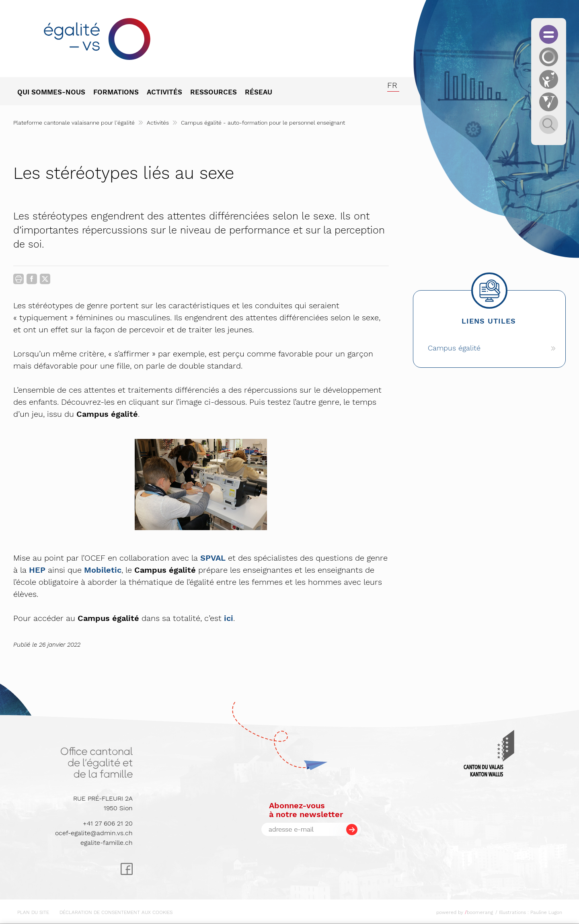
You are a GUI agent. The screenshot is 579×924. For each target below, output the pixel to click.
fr (392, 85)
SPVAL (213, 558)
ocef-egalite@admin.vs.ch (94, 833)
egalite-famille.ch (107, 843)
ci (230, 618)
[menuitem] (55, 93)
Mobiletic (103, 570)
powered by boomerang (465, 912)
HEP (37, 570)
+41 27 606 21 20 (108, 823)
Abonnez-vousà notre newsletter (306, 810)
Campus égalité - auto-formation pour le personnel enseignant (263, 123)
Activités (158, 123)
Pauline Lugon (546, 912)
